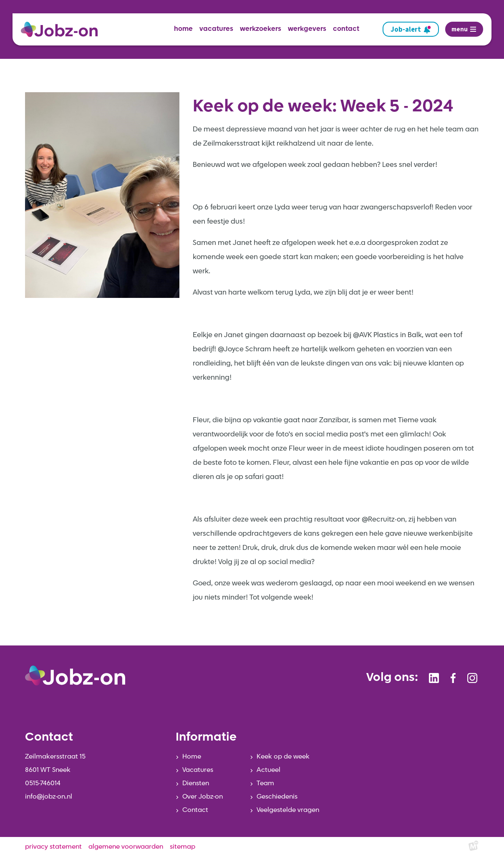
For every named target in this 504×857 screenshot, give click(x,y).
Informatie (206, 738)
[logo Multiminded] (474, 847)
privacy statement (53, 847)
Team (265, 784)
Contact (195, 810)
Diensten (196, 784)
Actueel (268, 770)
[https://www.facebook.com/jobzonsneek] (453, 678)
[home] (63, 29)
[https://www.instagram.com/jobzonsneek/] (472, 678)
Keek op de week (283, 757)
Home (192, 757)
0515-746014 (43, 784)
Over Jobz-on (203, 797)
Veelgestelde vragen (288, 810)
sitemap (183, 847)
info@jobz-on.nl (49, 797)
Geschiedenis (277, 797)
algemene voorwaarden (126, 847)
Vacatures (198, 770)
